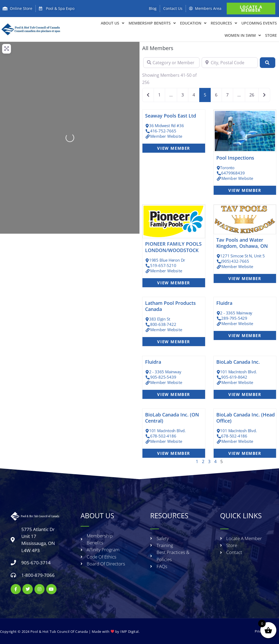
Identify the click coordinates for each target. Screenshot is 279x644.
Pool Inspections (235, 158)
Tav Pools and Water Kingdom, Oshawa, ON (242, 243)
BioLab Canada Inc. (238, 362)
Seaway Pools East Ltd (171, 116)
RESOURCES (224, 23)
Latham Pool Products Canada (170, 306)
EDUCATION (193, 23)
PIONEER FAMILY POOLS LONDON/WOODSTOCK (173, 247)
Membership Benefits (152, 23)
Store (271, 35)
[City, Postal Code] (230, 63)
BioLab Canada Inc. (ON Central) (172, 418)
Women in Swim (243, 35)
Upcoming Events (259, 23)
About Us (113, 23)
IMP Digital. (130, 631)
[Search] (268, 63)
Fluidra (224, 303)
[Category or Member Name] (171, 63)
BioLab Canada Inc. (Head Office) (246, 418)
